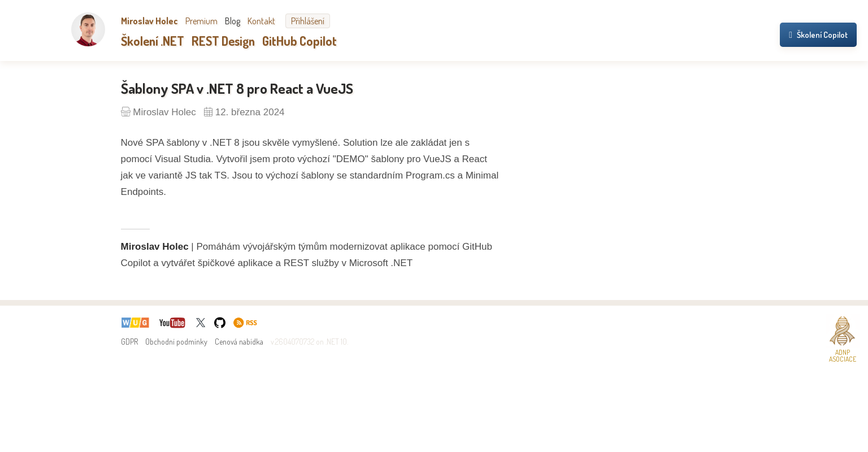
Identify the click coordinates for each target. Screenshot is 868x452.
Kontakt (261, 21)
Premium (201, 21)
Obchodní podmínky (176, 342)
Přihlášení (308, 21)
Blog (233, 21)
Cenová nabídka (239, 342)
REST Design (223, 41)
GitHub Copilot (300, 41)
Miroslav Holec (149, 21)
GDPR (129, 342)
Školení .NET (153, 41)
